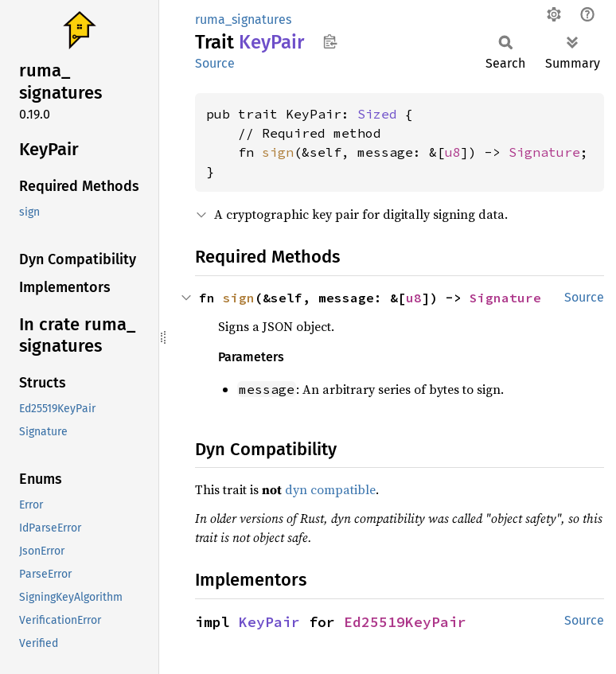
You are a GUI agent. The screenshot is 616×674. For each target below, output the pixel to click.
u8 (453, 152)
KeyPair (269, 622)
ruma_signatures (243, 19)
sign (278, 152)
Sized (377, 114)
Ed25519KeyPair (405, 622)
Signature (544, 152)
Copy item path (330, 41)
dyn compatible (330, 489)
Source (215, 63)
